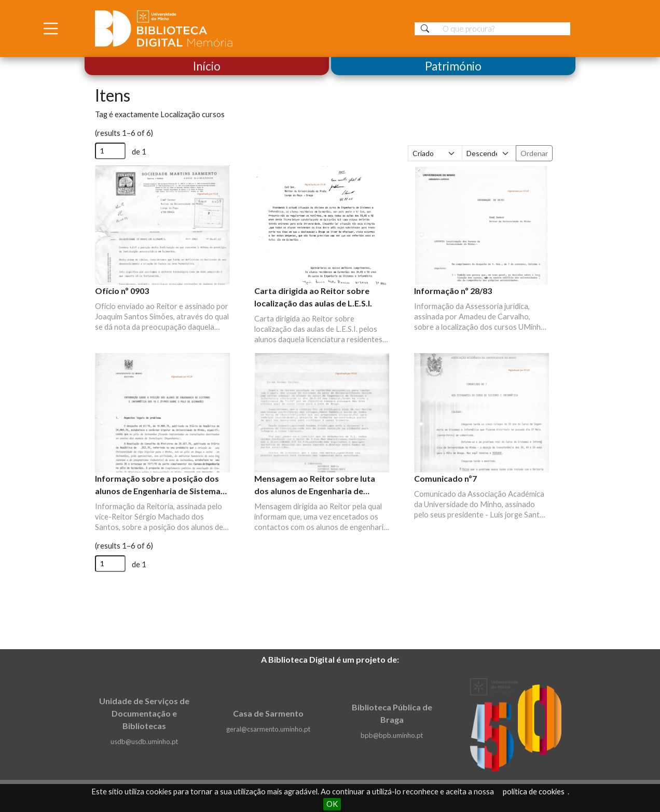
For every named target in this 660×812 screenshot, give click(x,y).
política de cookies (534, 792)
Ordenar (534, 153)
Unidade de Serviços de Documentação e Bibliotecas (144, 713)
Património (453, 66)
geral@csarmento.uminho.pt (268, 729)
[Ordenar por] (435, 153)
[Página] (110, 151)
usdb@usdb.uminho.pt (144, 741)
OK (332, 804)
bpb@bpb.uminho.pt (392, 735)
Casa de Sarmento (268, 713)
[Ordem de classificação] (489, 153)
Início (207, 66)
